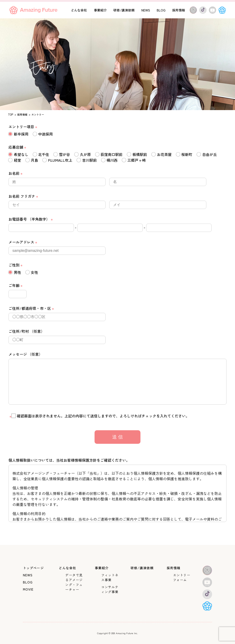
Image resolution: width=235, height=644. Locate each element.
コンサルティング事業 (110, 589)
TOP (11, 114)
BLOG (161, 10)
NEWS (146, 10)
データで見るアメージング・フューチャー (74, 582)
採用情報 (179, 10)
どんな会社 (79, 10)
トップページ (33, 568)
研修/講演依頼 (124, 10)
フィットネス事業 (110, 577)
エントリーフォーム (182, 577)
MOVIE (28, 589)
